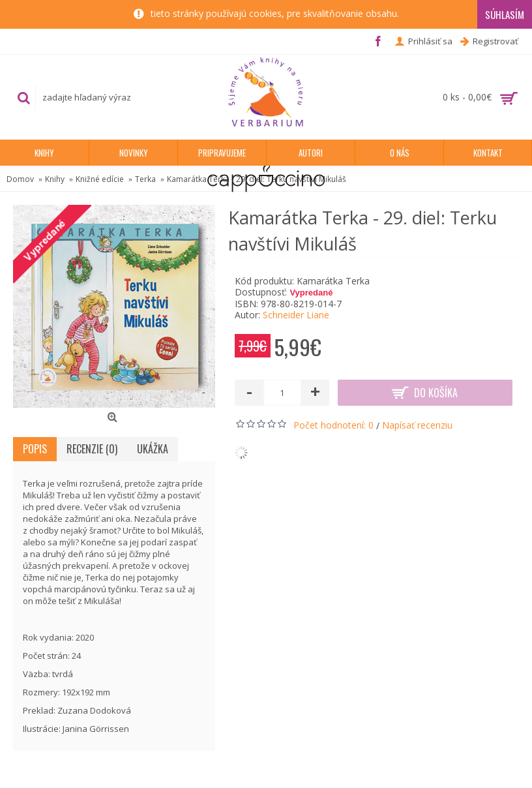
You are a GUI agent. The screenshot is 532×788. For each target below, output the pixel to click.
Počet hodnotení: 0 (333, 425)
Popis (35, 449)
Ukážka (153, 449)
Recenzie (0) (92, 449)
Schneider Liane (296, 315)
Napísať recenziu (417, 425)
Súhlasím (505, 14)
